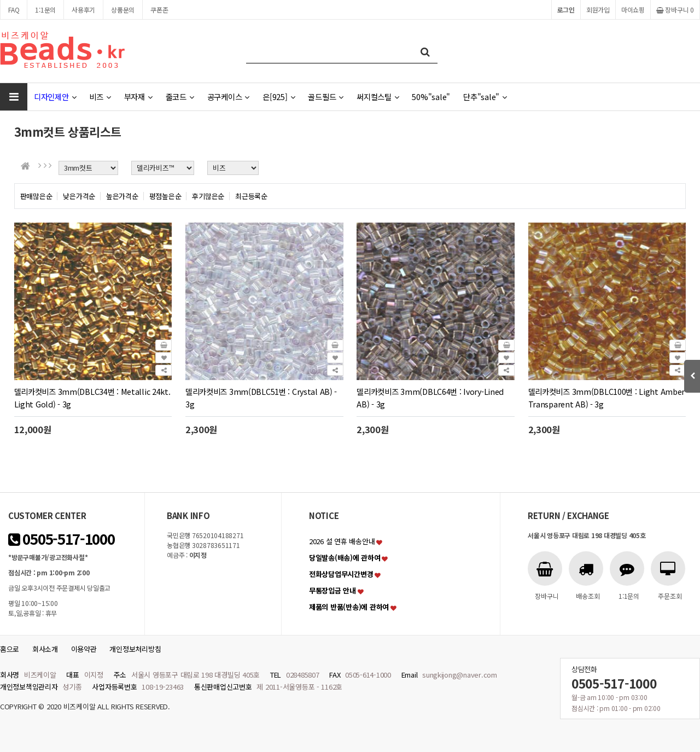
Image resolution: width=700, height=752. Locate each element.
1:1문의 (45, 10)
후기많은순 (208, 196)
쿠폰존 (159, 10)
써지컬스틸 (378, 97)
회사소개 (45, 649)
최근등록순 (251, 196)
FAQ (14, 10)
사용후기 (83, 10)
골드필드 (326, 97)
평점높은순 (165, 196)
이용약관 (84, 649)
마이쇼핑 (633, 10)
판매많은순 (36, 196)
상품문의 (123, 10)
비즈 (100, 97)
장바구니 (675, 10)
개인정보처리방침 (135, 649)
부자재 (138, 97)
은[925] (279, 97)
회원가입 (598, 10)
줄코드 (180, 97)
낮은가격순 (79, 196)
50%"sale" (431, 97)
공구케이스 (228, 97)
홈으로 (10, 649)
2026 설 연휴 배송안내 (342, 541)
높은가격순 (122, 196)
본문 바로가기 (0, 0)
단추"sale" (485, 97)
